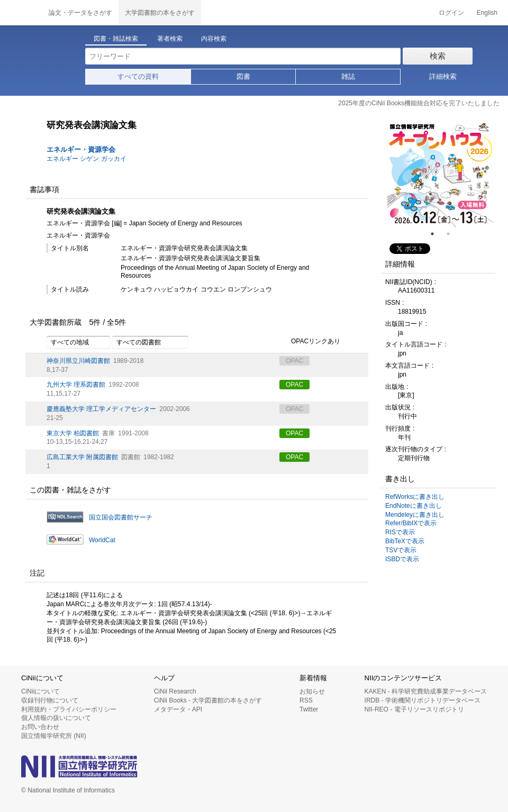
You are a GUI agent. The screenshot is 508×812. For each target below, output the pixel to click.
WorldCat (102, 540)
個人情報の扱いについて (56, 718)
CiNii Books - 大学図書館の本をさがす (208, 700)
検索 (438, 56)
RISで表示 (400, 532)
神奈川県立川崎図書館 (78, 361)
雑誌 (348, 76)
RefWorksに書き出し (415, 497)
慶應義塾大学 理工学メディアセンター (101, 409)
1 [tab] (437, 234)
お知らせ (312, 691)
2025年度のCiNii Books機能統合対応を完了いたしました (419, 103)
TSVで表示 (401, 550)
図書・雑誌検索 (116, 39)
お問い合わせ (40, 727)
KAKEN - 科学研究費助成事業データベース (426, 691)
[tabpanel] (440, 175)
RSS (306, 700)
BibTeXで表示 (405, 541)
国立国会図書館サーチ (121, 517)
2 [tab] (452, 234)
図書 (243, 76)
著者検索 (170, 39)
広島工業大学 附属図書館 (82, 457)
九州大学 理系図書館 (76, 385)
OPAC (294, 385)
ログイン (451, 13)
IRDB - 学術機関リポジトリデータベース (423, 700)
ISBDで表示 (402, 559)
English (487, 13)
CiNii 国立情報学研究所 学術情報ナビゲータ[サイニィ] (21, 13)
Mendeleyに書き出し (415, 515)
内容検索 (214, 39)
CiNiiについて (40, 691)
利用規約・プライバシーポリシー (69, 709)
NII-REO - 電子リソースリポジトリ (414, 709)
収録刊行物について (50, 700)
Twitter (309, 709)
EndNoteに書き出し (414, 506)
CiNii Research (175, 691)
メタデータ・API (178, 709)
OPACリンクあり (310, 342)
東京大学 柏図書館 (73, 433)
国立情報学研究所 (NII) (54, 736)
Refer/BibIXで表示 (411, 523)
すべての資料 (138, 76)
